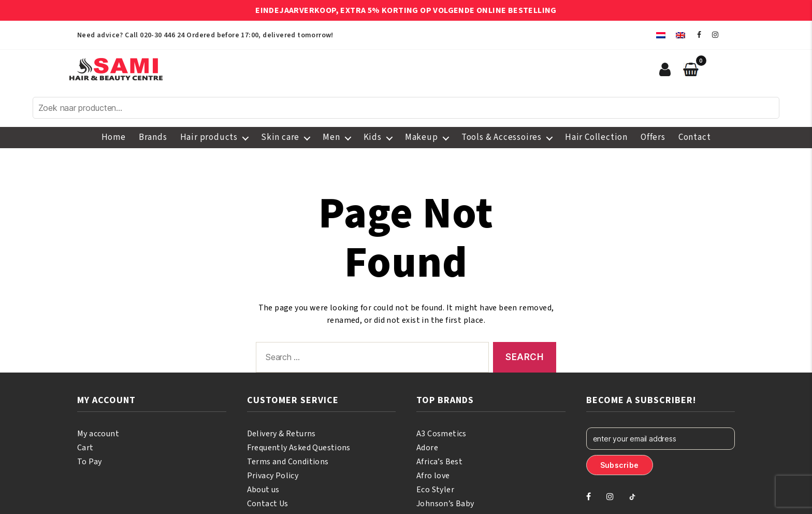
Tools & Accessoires (502, 137)
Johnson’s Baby (445, 504)
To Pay (89, 462)
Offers (653, 137)
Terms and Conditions (288, 462)
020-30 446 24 (162, 35)
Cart (85, 448)
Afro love (433, 476)
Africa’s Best (439, 462)
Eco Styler (435, 490)
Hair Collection (596, 137)
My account (98, 434)
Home (114, 137)
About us (263, 490)
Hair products (209, 137)
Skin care (280, 137)
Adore (427, 448)
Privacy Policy (273, 476)
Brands (153, 137)
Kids (373, 137)
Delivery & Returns (281, 434)
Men (331, 137)
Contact (695, 137)
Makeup (422, 137)
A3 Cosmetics (441, 434)
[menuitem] (661, 35)
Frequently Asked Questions (299, 448)
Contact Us (268, 504)
